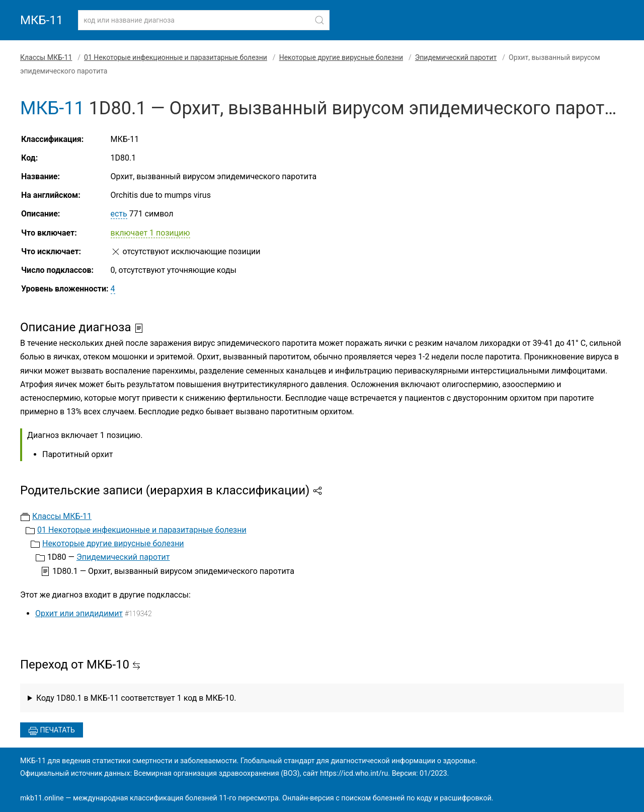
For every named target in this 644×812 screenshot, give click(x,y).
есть (119, 214)
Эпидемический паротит (456, 57)
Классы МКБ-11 (46, 57)
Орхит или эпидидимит (79, 613)
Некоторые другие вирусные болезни (341, 57)
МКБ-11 (42, 20)
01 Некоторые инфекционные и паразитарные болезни (176, 57)
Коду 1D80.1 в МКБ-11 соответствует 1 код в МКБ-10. (136, 698)
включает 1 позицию (150, 233)
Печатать (52, 731)
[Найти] (319, 20)
